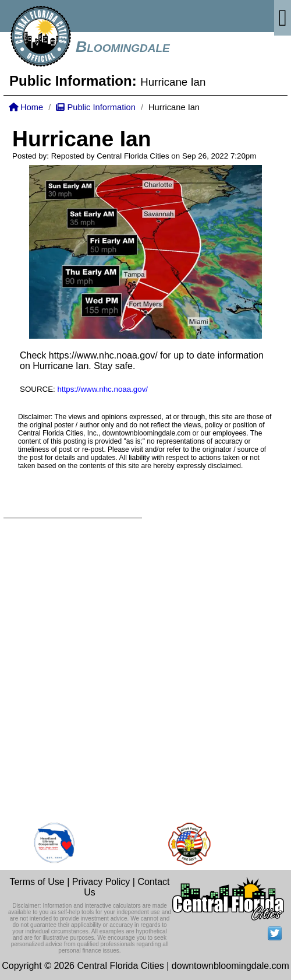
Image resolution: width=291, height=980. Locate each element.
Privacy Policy (101, 882)
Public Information (95, 107)
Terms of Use (37, 882)
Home (26, 107)
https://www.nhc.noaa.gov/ (103, 355)
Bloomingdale (123, 47)
